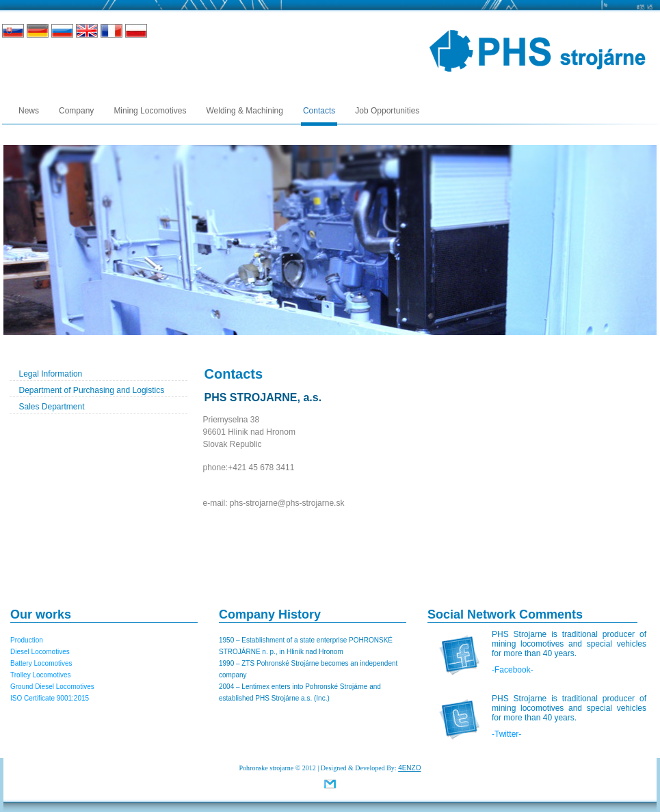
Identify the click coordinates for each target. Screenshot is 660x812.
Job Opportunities (387, 111)
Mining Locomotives (150, 111)
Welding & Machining (245, 111)
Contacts (319, 111)
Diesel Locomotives (40, 652)
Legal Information (51, 374)
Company (76, 111)
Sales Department (52, 407)
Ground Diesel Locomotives (52, 687)
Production (27, 640)
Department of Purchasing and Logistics (92, 390)
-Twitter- (506, 734)
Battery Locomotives (41, 663)
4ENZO (409, 768)
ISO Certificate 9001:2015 (50, 698)
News (29, 111)
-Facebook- (513, 670)
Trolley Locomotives (41, 675)
